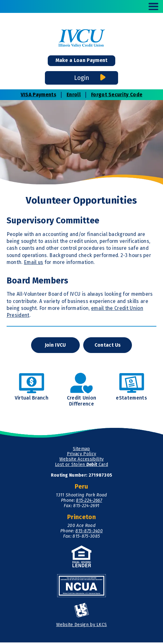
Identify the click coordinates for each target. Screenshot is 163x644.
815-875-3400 (89, 532)
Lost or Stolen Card (81, 466)
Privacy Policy (81, 455)
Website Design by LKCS (82, 626)
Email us (34, 263)
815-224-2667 (89, 502)
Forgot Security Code (117, 95)
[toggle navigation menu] (151, 6)
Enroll (74, 95)
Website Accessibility (82, 461)
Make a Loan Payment (82, 61)
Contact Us (108, 346)
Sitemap (81, 450)
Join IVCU (55, 346)
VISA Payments (38, 95)
